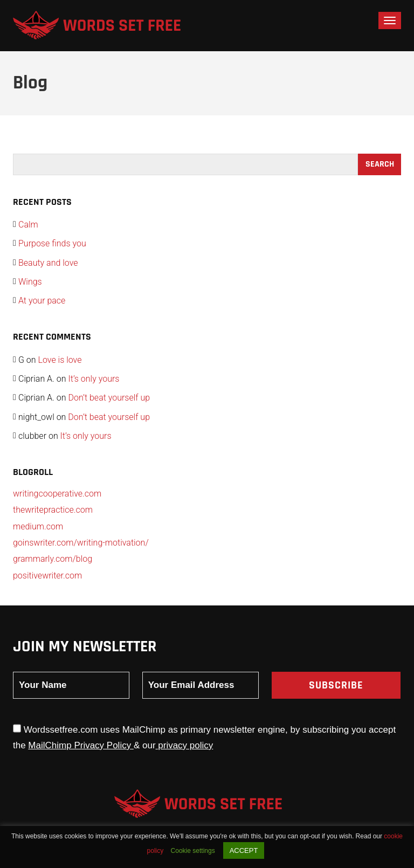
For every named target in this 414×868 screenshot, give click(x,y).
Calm (28, 225)
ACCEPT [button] (244, 850)
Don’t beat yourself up (109, 398)
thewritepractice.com (53, 510)
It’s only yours (94, 379)
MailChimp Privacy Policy (81, 745)
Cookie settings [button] (193, 851)
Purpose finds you (52, 243)
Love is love (60, 360)
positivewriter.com (47, 576)
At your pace (42, 301)
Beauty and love (48, 263)
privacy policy (185, 745)
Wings (30, 282)
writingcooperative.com (57, 494)
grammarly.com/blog (53, 559)
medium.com (38, 526)
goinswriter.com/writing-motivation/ (81, 543)
